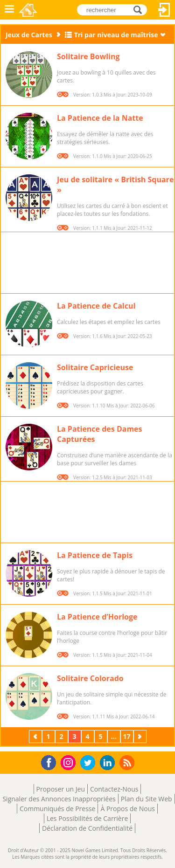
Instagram (70, 762)
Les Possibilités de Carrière (87, 818)
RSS (128, 762)
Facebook (51, 761)
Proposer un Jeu (61, 789)
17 (126, 736)
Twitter (90, 763)
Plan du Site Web (147, 799)
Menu (9, 10)
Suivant (141, 736)
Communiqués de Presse (57, 809)
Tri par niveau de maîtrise (116, 35)
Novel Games (29, 10)
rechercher (140, 10)
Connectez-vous (164, 10)
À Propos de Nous (128, 809)
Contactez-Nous (114, 789)
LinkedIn (109, 763)
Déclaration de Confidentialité (87, 828)
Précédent (36, 736)
